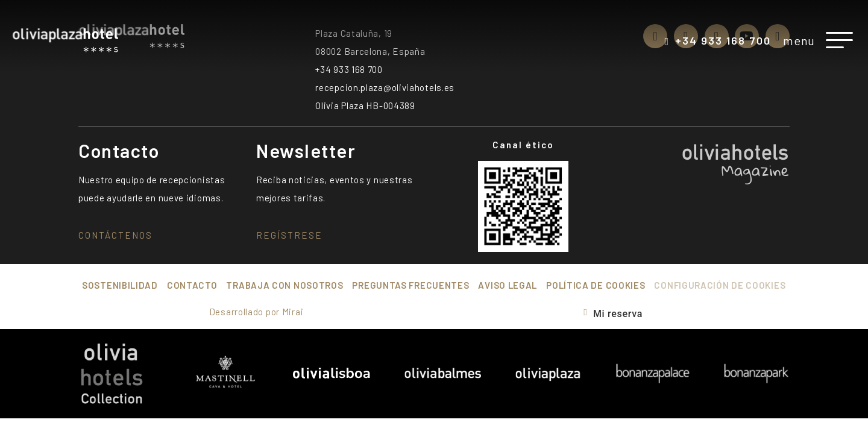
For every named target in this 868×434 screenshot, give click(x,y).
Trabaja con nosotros (285, 285)
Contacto (192, 285)
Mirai (293, 312)
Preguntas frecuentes (410, 285)
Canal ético (523, 145)
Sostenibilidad (120, 285)
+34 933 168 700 (723, 40)
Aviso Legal (508, 285)
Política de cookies (596, 285)
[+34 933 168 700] (667, 42)
